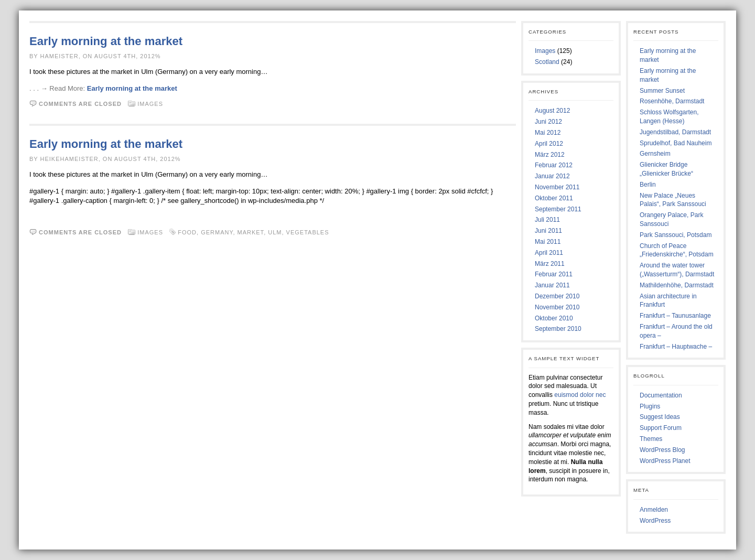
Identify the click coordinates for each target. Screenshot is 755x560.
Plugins (650, 406)
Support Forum (661, 428)
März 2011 (550, 264)
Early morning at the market (106, 41)
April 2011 (549, 253)
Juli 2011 (547, 220)
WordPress (655, 521)
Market (251, 232)
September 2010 (558, 329)
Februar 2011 (554, 274)
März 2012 (550, 155)
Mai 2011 (548, 242)
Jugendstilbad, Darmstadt (675, 132)
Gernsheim (655, 154)
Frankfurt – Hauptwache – (676, 347)
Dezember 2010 (557, 296)
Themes (651, 439)
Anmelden (654, 510)
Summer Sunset (662, 91)
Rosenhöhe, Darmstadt (672, 101)
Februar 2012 (554, 165)
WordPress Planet (665, 461)
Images (150, 104)
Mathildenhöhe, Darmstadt (677, 285)
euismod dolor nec (580, 395)
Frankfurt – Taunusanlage (675, 316)
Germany (217, 232)
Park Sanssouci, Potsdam (676, 235)
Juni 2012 (548, 122)
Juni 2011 (548, 231)
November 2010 (557, 307)
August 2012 (552, 111)
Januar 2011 (552, 285)
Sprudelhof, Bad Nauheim (676, 143)
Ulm (275, 232)
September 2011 (558, 209)
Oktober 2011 (554, 198)
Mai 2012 (548, 133)
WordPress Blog (662, 450)
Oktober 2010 (554, 318)
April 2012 (549, 144)
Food (187, 232)
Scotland (547, 62)
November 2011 (557, 187)
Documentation (661, 395)
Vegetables (308, 232)
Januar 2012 (552, 176)
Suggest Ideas (660, 417)
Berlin (648, 185)
